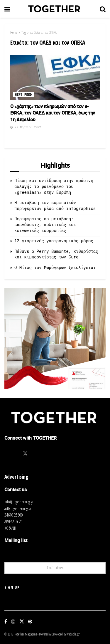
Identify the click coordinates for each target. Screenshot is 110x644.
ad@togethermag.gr (18, 508)
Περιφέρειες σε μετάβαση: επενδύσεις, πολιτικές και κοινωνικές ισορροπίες (45, 224)
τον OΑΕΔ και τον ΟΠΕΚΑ (43, 32)
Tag (24, 32)
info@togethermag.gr (19, 502)
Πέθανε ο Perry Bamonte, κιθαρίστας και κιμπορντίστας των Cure (56, 254)
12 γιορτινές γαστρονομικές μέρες (54, 241)
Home (14, 32)
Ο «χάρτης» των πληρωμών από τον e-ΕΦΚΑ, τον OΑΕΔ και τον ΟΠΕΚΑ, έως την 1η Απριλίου (53, 113)
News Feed (23, 95)
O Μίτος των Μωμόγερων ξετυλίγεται (55, 267)
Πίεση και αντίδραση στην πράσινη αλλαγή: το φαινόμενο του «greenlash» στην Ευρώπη (54, 186)
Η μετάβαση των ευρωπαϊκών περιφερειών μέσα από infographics (55, 205)
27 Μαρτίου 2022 (26, 127)
